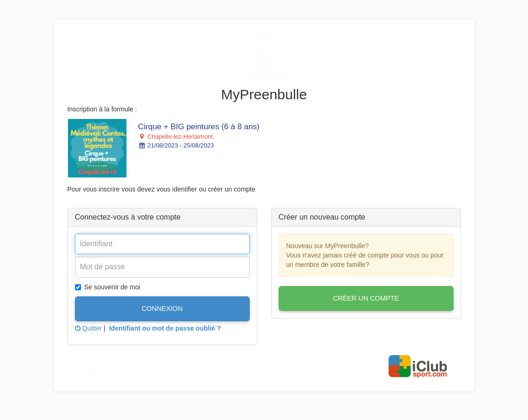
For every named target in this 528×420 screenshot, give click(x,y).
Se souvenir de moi (108, 287)
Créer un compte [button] (366, 298)
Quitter (89, 328)
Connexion (162, 309)
